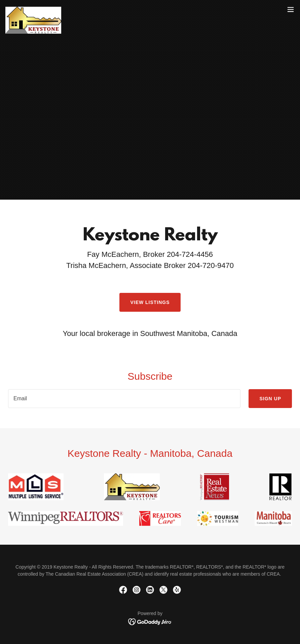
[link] (33, 9)
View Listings (150, 302)
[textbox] (124, 399)
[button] (291, 9)
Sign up (270, 399)
